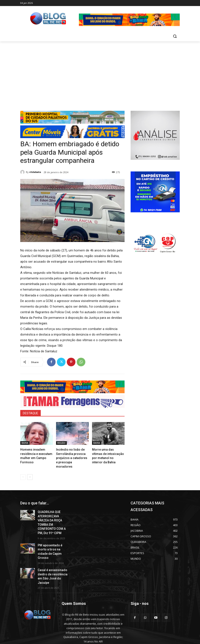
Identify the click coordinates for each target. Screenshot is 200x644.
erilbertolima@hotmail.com (90, 625)
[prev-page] (23, 470)
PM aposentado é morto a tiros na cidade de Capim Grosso (53, 535)
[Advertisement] (100, 74)
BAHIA (25, 443)
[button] (175, 36)
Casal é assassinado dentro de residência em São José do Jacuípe (52, 554)
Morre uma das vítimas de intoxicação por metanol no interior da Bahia (108, 453)
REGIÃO (61, 443)
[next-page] (30, 470)
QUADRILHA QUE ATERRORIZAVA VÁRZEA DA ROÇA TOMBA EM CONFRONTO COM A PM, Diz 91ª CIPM (53, 512)
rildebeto (35, 172)
